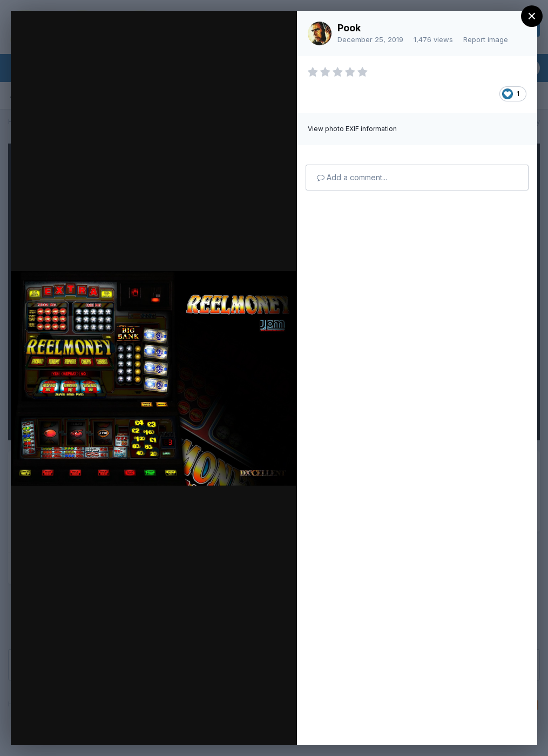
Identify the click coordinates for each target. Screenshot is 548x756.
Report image (486, 39)
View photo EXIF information (352, 129)
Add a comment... (352, 177)
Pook (349, 28)
